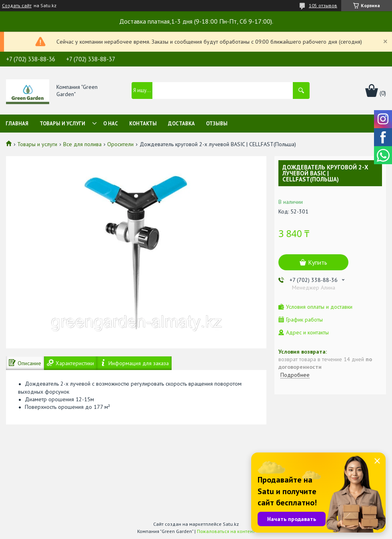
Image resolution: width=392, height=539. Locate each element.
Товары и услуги (62, 124)
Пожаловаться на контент (226, 531)
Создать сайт (17, 6)
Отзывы (217, 124)
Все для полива (82, 144)
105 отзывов (323, 5)
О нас (111, 124)
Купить (318, 262)
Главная (17, 124)
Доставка (181, 124)
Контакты (143, 124)
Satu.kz (231, 524)
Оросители (120, 144)
